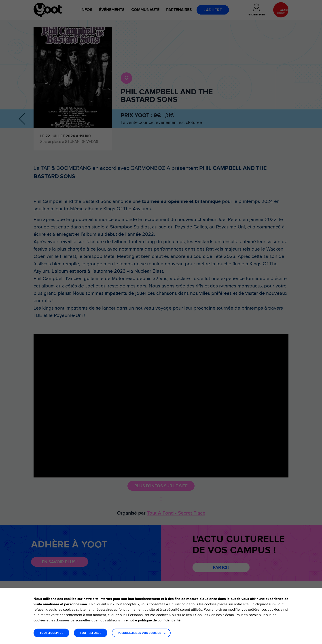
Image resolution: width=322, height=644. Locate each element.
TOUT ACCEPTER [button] (51, 633)
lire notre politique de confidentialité (151, 620)
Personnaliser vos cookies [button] (140, 633)
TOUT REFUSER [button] (91, 633)
